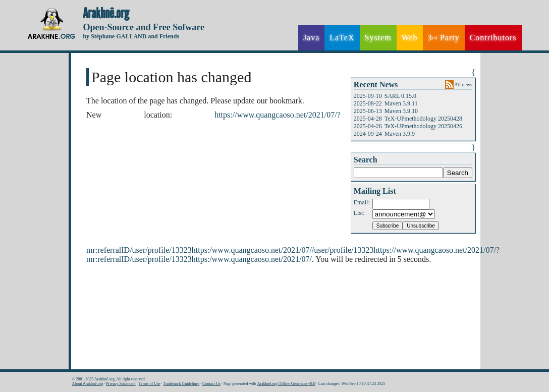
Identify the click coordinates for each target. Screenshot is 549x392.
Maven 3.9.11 (401, 103)
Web (410, 38)
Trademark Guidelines (181, 384)
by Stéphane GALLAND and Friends (131, 36)
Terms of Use (150, 384)
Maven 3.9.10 (401, 111)
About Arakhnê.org (88, 384)
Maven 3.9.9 (400, 134)
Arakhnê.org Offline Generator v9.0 (286, 384)
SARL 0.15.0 (400, 96)
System (378, 38)
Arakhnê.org (106, 14)
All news (463, 85)
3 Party (444, 38)
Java (311, 38)
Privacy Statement (121, 384)
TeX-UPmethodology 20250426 (423, 126)
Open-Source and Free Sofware (144, 27)
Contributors (493, 38)
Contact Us (211, 384)
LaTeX (342, 38)
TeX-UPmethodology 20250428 (423, 119)
